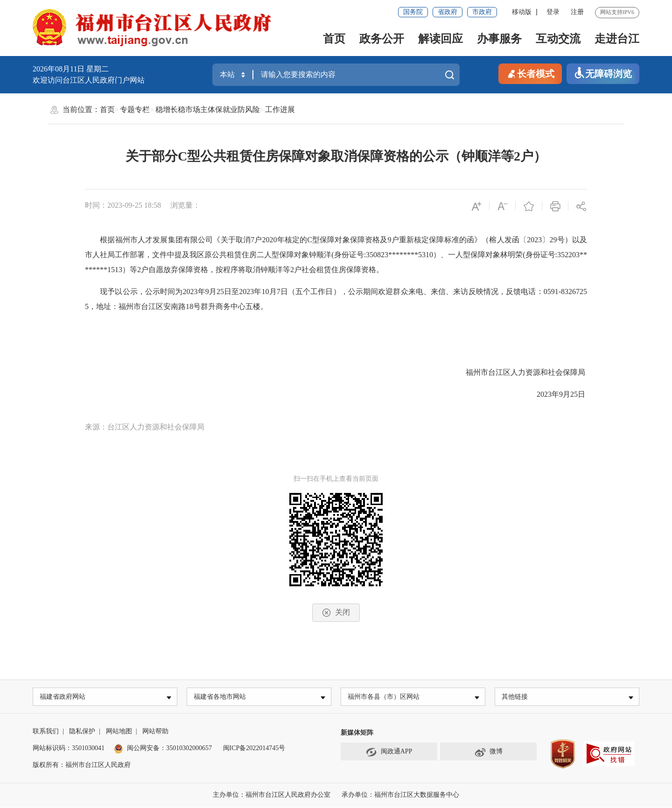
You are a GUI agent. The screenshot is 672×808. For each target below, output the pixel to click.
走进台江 (617, 39)
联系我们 (46, 733)
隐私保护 (82, 733)
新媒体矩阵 (357, 734)
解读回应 (441, 39)
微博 (488, 753)
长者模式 (530, 73)
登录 (553, 12)
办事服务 (499, 39)
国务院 (413, 12)
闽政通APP (389, 753)
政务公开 (382, 39)
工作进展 (280, 109)
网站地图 (119, 733)
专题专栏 (135, 109)
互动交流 (558, 39)
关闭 (336, 613)
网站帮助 (155, 733)
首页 (334, 39)
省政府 (448, 12)
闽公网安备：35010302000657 (169, 749)
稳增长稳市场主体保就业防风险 (208, 109)
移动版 (522, 12)
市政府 (482, 12)
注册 (577, 12)
